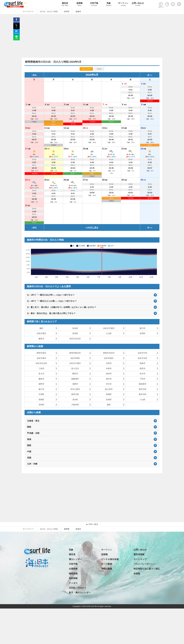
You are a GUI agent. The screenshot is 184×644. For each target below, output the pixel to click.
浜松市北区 (143, 358)
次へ (149, 75)
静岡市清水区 (109, 353)
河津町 (41, 394)
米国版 (137, 574)
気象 (109, 5)
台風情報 (73, 569)
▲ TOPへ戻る (92, 524)
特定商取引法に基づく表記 (147, 569)
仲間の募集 (107, 569)
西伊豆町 (143, 394)
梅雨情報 (73, 574)
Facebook (16, 22)
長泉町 (75, 333)
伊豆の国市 (75, 389)
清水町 (75, 328)
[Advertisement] (92, 37)
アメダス (73, 583)
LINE (16, 39)
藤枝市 (41, 339)
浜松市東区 (41, 333)
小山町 (109, 333)
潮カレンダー (75, 559)
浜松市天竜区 (109, 328)
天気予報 (94, 5)
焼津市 (109, 374)
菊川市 (143, 328)
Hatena (16, 33)
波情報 (79, 5)
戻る (35, 75)
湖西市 (75, 384)
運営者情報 (139, 554)
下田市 (143, 379)
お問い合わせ (138, 5)
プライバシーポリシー (144, 564)
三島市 (41, 368)
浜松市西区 (75, 358)
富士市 (41, 374)
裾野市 (41, 384)
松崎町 (109, 394)
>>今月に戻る (92, 228)
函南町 (41, 399)
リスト (99, 69)
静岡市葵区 (41, 353)
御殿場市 (75, 379)
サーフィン (123, 5)
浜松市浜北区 (75, 339)
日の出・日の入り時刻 (49, 529)
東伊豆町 (143, 389)
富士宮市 (75, 368)
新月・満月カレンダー (80, 593)
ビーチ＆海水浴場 (110, 559)
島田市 (143, 368)
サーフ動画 (107, 564)
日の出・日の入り (78, 588)
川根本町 (75, 405)
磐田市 (75, 374)
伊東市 (109, 368)
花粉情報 (73, 578)
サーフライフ (28, 529)
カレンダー (86, 69)
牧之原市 (109, 389)
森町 (41, 328)
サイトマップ (140, 559)
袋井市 (109, 379)
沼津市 (109, 363)
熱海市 (143, 363)
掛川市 (143, 374)
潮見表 (65, 5)
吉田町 (143, 333)
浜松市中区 (143, 353)
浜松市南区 (109, 358)
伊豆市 (109, 384)
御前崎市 (143, 384)
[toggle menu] (180, 3)
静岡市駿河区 (75, 353)
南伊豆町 (75, 394)
